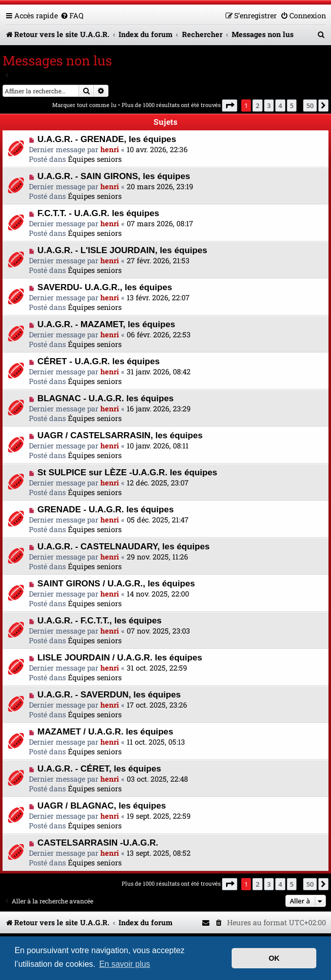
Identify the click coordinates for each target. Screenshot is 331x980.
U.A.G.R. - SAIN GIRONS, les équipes (114, 176)
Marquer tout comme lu (84, 105)
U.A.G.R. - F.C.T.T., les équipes (100, 620)
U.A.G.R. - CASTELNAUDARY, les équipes (124, 546)
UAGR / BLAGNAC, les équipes (102, 806)
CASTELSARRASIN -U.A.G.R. (98, 843)
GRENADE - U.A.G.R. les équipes (106, 509)
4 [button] (280, 106)
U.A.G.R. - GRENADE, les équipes (107, 139)
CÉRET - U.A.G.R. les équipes (99, 361)
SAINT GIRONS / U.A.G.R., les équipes (116, 583)
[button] (230, 106)
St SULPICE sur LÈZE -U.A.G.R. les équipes (127, 472)
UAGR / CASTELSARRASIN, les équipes (120, 435)
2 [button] (257, 106)
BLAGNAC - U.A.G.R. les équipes (106, 398)
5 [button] (292, 106)
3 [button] (269, 106)
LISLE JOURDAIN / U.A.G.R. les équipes (120, 657)
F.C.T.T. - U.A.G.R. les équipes (98, 213)
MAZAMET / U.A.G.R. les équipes (105, 731)
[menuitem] (72, 15)
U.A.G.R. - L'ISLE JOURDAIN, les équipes (122, 250)
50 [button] (310, 106)
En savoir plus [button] (125, 964)
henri (110, 149)
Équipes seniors (95, 159)
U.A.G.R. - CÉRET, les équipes (99, 768)
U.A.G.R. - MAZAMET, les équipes (106, 324)
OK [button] (274, 958)
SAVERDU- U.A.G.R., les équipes (105, 287)
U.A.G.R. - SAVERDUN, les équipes (109, 694)
